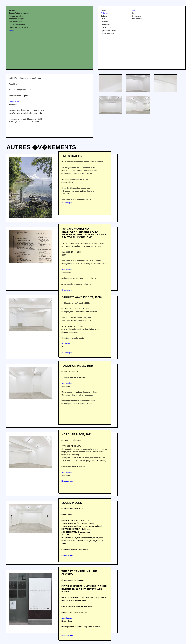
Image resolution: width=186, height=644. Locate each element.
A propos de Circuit (108, 31)
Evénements (136, 16)
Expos (134, 13)
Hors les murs (137, 19)
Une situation (14, 101)
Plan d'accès (106, 28)
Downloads (105, 25)
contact (11, 31)
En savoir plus (67, 203)
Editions (104, 16)
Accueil (104, 10)
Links (103, 19)
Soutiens (104, 22)
